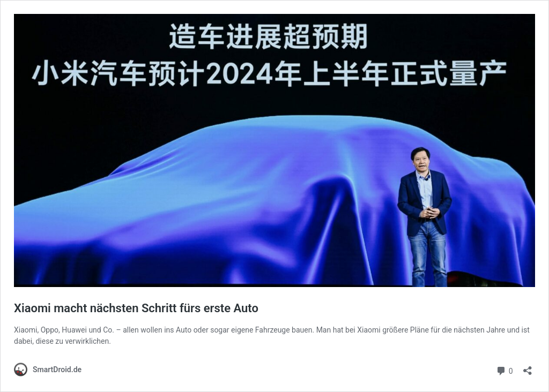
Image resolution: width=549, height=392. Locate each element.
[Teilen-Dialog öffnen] (528, 367)
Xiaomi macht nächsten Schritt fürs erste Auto (136, 308)
